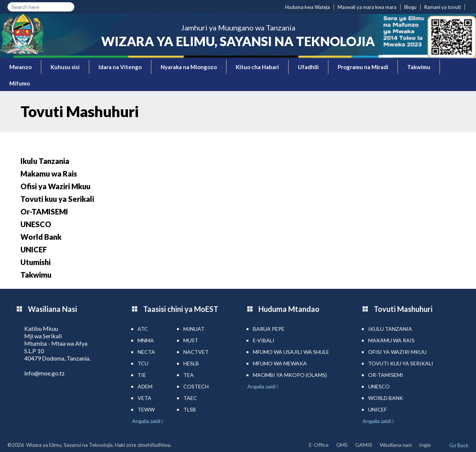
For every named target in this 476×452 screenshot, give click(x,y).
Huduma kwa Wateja (308, 7)
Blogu (410, 7)
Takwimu (419, 67)
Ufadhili (308, 67)
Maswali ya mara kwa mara (367, 7)
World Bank (41, 237)
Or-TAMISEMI (44, 212)
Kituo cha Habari (257, 67)
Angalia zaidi (147, 421)
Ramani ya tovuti (443, 7)
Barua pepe (269, 329)
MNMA (146, 340)
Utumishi (36, 262)
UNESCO (36, 224)
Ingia (425, 445)
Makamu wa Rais (49, 174)
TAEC (190, 398)
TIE (142, 375)
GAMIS (364, 445)
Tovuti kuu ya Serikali (57, 199)
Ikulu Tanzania (45, 161)
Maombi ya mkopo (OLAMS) (290, 375)
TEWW (146, 409)
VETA (144, 398)
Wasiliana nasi (396, 445)
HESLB (191, 363)
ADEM (145, 386)
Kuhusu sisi (65, 67)
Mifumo (20, 83)
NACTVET (196, 352)
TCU (143, 363)
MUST (191, 340)
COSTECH (196, 386)
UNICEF (34, 249)
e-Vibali (264, 340)
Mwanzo (20, 67)
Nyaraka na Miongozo (189, 67)
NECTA (146, 352)
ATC (143, 329)
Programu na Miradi (363, 67)
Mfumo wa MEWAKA (280, 363)
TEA (189, 375)
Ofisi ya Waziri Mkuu (55, 186)
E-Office (319, 445)
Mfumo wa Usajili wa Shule (291, 352)
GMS (342, 445)
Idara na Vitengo (120, 67)
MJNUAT (194, 329)
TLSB (190, 409)
